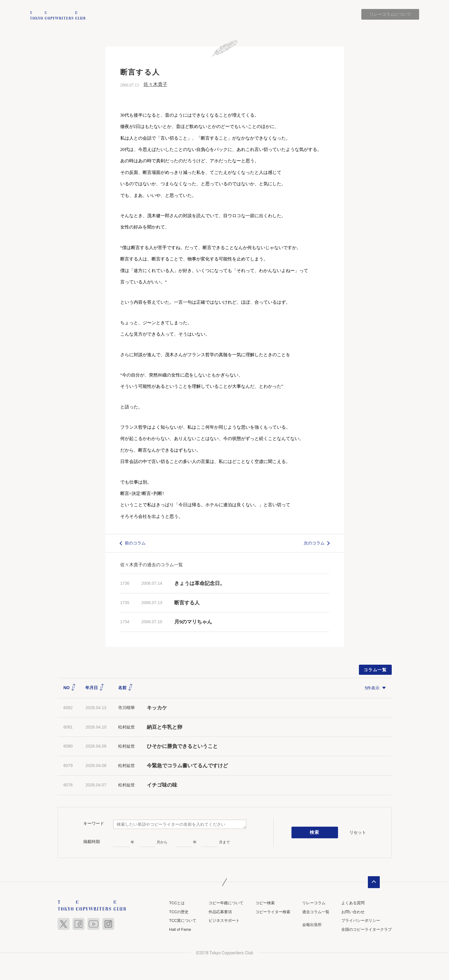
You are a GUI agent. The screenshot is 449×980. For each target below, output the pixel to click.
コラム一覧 (375, 670)
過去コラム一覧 (316, 912)
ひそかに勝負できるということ (182, 747)
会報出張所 (312, 925)
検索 (315, 833)
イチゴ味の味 (162, 785)
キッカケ (157, 708)
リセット (358, 832)
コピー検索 (265, 903)
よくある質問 (353, 903)
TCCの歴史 (179, 912)
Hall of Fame (180, 929)
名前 (126, 688)
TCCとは (177, 903)
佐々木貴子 (155, 85)
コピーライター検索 (273, 912)
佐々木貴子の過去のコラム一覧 (152, 565)
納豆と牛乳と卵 (165, 727)
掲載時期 (92, 842)
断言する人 (187, 603)
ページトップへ (374, 882)
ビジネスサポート (224, 920)
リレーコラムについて (390, 14)
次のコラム (314, 543)
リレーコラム (314, 903)
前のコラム (135, 543)
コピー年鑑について (226, 903)
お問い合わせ (353, 912)
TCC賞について (183, 920)
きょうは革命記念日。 (200, 583)
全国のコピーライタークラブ (367, 929)
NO (70, 688)
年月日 (95, 688)
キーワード (94, 824)
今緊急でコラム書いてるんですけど (187, 766)
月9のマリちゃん (193, 622)
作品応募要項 (220, 912)
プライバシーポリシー (361, 920)
